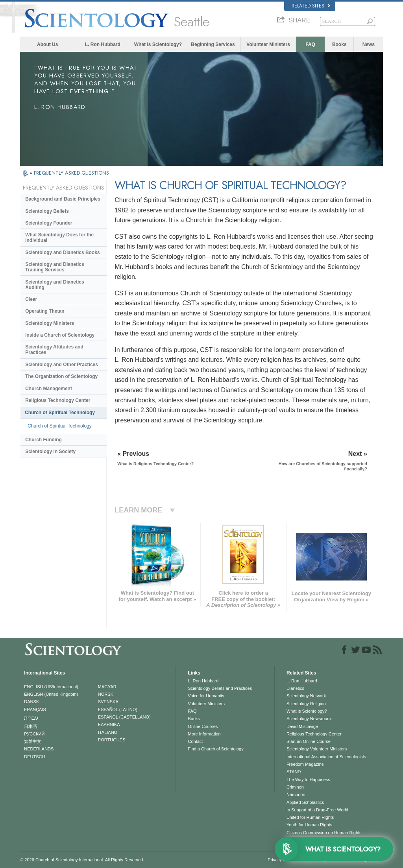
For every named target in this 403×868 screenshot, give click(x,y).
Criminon (295, 787)
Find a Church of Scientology (215, 749)
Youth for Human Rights (309, 825)
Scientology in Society (50, 452)
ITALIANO (108, 732)
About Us (47, 44)
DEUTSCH (34, 757)
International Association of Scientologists (326, 757)
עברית (31, 718)
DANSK (31, 702)
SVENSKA (108, 702)
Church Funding (43, 440)
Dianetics (295, 688)
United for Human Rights (310, 817)
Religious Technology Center (58, 400)
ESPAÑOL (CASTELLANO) (124, 717)
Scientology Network (306, 696)
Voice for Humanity (206, 696)
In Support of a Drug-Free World (317, 810)
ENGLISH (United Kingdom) (51, 694)
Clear (31, 299)
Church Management (49, 389)
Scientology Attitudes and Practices (54, 350)
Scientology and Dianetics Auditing (55, 285)
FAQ (310, 44)
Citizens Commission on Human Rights (324, 833)
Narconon (296, 794)
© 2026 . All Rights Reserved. (82, 860)
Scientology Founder (49, 223)
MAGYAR (107, 687)
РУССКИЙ (34, 734)
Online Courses (203, 726)
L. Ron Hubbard (103, 44)
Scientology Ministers (50, 323)
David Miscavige (302, 726)
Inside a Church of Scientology (60, 335)
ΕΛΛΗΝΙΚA (109, 724)
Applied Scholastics (305, 802)
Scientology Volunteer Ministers (317, 749)
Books (339, 44)
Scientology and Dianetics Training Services (55, 267)
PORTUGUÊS (112, 740)
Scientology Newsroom (309, 719)
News (369, 44)
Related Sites (311, 6)
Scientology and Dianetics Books (62, 252)
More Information (204, 734)
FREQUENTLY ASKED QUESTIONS (71, 173)
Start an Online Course (309, 741)
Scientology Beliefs (47, 211)
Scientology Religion (306, 704)
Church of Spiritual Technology (60, 413)
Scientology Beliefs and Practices (220, 688)
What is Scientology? (158, 44)
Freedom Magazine (305, 764)
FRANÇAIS (35, 710)
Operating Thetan (45, 311)
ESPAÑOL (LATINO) (118, 710)
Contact (195, 741)
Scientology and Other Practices (62, 365)
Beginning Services (213, 44)
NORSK (106, 694)
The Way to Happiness (308, 780)
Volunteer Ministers (268, 44)
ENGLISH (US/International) (51, 687)
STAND (294, 772)
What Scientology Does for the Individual (59, 238)
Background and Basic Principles (63, 199)
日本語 (31, 726)
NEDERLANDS (39, 749)
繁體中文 (33, 741)
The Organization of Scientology (61, 376)
